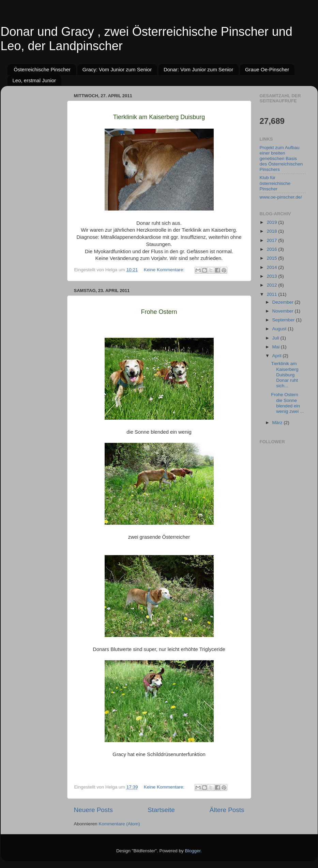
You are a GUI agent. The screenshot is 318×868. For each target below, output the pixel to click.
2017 (272, 240)
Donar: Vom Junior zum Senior (198, 69)
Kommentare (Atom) (119, 824)
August (280, 329)
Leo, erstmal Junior (34, 80)
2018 (272, 231)
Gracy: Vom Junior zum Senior (117, 69)
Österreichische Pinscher (42, 69)
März (278, 423)
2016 (272, 249)
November (284, 311)
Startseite (161, 810)
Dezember (284, 302)
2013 (272, 276)
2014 (272, 267)
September (284, 320)
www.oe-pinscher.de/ (281, 197)
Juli (276, 338)
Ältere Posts (227, 810)
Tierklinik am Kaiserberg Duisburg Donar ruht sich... (285, 375)
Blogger (193, 851)
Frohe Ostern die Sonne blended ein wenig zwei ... (287, 403)
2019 (272, 222)
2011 (272, 294)
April (278, 356)
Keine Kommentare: (165, 270)
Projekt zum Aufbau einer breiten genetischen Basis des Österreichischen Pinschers (281, 159)
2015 (272, 258)
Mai (277, 347)
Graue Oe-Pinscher (267, 69)
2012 (272, 285)
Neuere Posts (93, 810)
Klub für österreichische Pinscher (275, 183)
